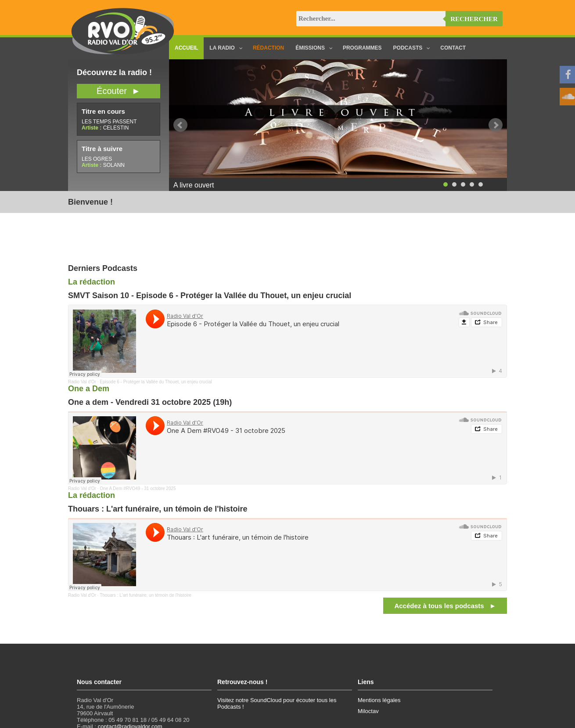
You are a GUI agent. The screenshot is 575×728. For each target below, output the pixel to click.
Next (496, 125)
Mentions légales (379, 700)
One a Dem (89, 389)
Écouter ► (119, 91)
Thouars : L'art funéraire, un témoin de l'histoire (146, 595)
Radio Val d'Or (82, 382)
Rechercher (474, 19)
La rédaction (92, 282)
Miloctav (368, 711)
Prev (180, 125)
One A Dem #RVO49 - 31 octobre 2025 (138, 488)
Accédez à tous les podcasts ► (445, 606)
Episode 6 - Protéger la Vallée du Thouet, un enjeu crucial (156, 382)
